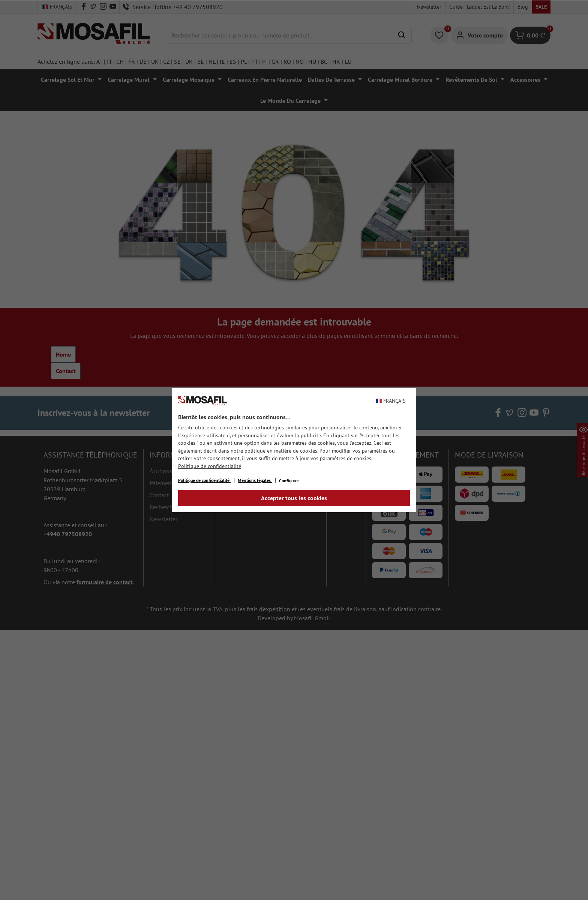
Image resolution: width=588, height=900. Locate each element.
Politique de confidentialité (210, 466)
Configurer (289, 481)
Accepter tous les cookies (294, 498)
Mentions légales (255, 480)
